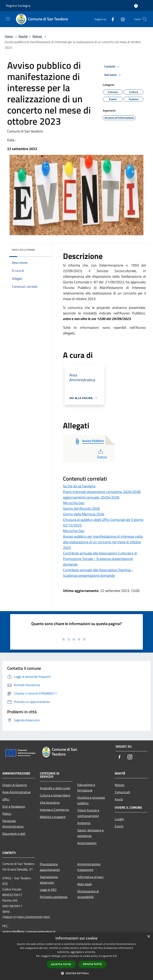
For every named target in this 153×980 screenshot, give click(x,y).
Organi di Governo (15, 785)
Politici (7, 814)
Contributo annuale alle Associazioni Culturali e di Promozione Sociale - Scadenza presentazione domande (100, 559)
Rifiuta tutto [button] (93, 964)
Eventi (119, 826)
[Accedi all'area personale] (136, 6)
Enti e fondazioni (14, 806)
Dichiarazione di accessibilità (88, 894)
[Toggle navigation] (8, 19)
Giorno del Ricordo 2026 (81, 508)
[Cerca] (145, 19)
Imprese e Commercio (54, 810)
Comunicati (122, 792)
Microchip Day (74, 503)
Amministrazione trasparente (89, 867)
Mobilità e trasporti (53, 817)
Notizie (37, 36)
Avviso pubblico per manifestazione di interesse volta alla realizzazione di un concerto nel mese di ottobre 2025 (103, 542)
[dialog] (76, 956)
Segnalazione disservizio (49, 880)
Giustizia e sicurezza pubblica (91, 800)
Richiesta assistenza (54, 897)
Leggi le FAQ (48, 890)
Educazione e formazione (86, 787)
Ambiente (84, 823)
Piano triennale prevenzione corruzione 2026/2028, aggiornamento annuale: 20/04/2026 (102, 494)
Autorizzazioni (87, 843)
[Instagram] (121, 19)
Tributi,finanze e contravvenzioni (88, 813)
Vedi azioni (113, 75)
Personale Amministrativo (13, 824)
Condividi (112, 67)
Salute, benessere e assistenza (91, 833)
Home (9, 36)
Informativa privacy (90, 877)
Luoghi (119, 819)
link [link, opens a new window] (115, 956)
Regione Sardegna (18, 6)
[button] (76, 973)
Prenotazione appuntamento (50, 867)
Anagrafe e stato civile (55, 788)
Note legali (85, 884)
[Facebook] (111, 19)
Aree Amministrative (17, 792)
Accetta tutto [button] (61, 964)
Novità (23, 36)
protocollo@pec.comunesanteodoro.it (29, 932)
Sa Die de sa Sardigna (79, 486)
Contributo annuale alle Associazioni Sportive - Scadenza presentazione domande (98, 573)
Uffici (6, 799)
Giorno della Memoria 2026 (84, 514)
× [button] (149, 937)
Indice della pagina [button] (23, 250)
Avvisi (119, 799)
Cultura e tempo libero (55, 795)
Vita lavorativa (50, 802)
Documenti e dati (14, 834)
